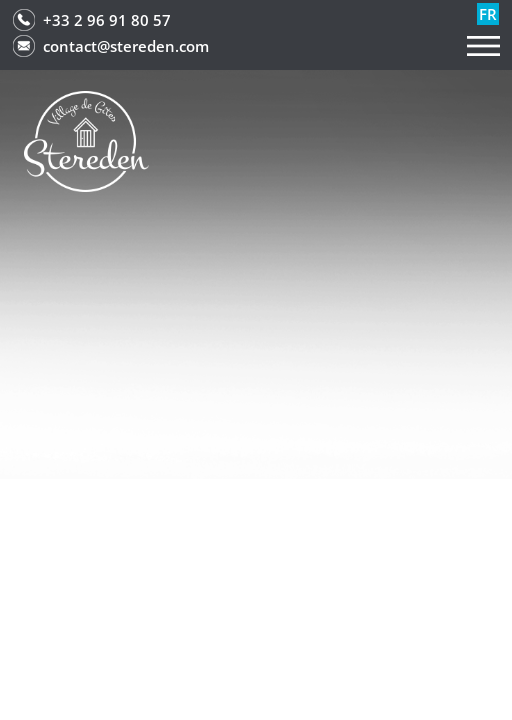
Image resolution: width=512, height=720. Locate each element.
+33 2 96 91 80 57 (107, 20)
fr (488, 14)
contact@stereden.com (126, 46)
